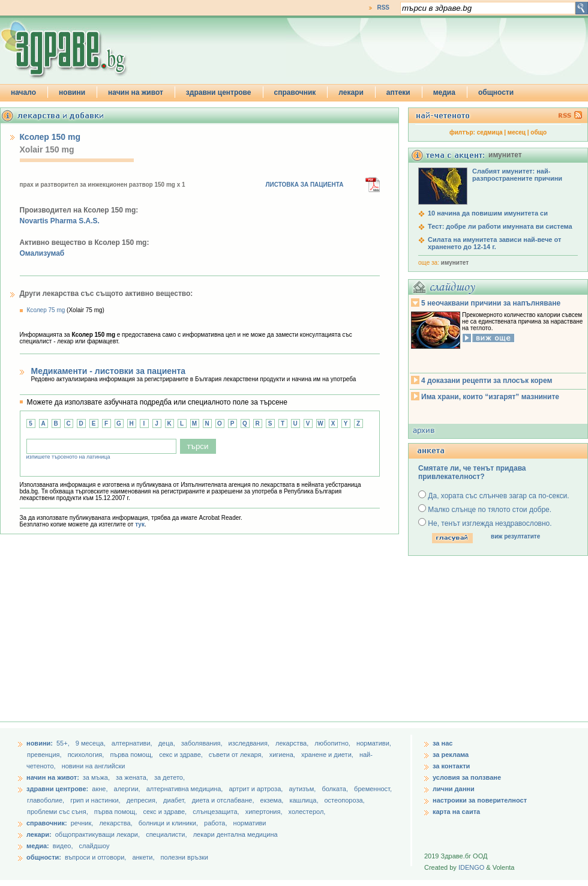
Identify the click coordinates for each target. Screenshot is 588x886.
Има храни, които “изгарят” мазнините (490, 397)
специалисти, (166, 834)
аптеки (398, 92)
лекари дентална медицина (235, 834)
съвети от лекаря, (237, 755)
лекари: (39, 834)
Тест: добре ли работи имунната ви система (500, 226)
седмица (490, 132)
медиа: (38, 846)
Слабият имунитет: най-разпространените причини (517, 175)
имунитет (455, 263)
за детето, (169, 777)
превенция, (45, 755)
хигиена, (283, 755)
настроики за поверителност (480, 800)
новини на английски (94, 766)
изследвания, (250, 743)
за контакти (451, 766)
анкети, (143, 857)
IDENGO (471, 867)
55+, (64, 743)
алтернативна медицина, (186, 789)
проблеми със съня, (58, 812)
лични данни (454, 789)
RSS (383, 8)
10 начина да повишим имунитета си (488, 213)
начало (23, 92)
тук (140, 524)
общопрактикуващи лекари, (97, 834)
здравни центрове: (57, 789)
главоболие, (46, 800)
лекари (351, 92)
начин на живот (136, 92)
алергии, (128, 789)
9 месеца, (91, 743)
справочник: (47, 823)
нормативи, (374, 743)
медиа (444, 92)
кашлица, (304, 800)
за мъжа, (96, 777)
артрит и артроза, (256, 789)
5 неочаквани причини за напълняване (491, 303)
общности (496, 92)
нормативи (250, 823)
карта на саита (456, 812)
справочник (295, 92)
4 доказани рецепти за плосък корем (487, 381)
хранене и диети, (328, 755)
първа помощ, (132, 755)
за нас (442, 743)
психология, (87, 755)
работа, (216, 823)
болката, (336, 789)
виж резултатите (515, 536)
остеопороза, (345, 800)
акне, (100, 789)
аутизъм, (303, 789)
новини (72, 92)
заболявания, (203, 743)
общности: (44, 857)
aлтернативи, (133, 743)
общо (538, 132)
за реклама (451, 755)
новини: (40, 743)
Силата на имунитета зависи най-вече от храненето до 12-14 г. (494, 243)
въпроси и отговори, (95, 857)
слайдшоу (94, 846)
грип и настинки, (96, 800)
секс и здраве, (182, 755)
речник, (82, 823)
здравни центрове (219, 92)
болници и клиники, (168, 823)
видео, (63, 846)
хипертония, (265, 812)
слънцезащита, (217, 812)
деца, (168, 743)
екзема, (273, 800)
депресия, (143, 800)
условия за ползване (467, 777)
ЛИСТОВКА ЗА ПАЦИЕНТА (305, 185)
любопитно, (333, 743)
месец (517, 132)
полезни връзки (184, 857)
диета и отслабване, (224, 800)
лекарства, (293, 743)
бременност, (373, 789)
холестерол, (307, 812)
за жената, (132, 777)
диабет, (175, 800)
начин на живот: (53, 777)
